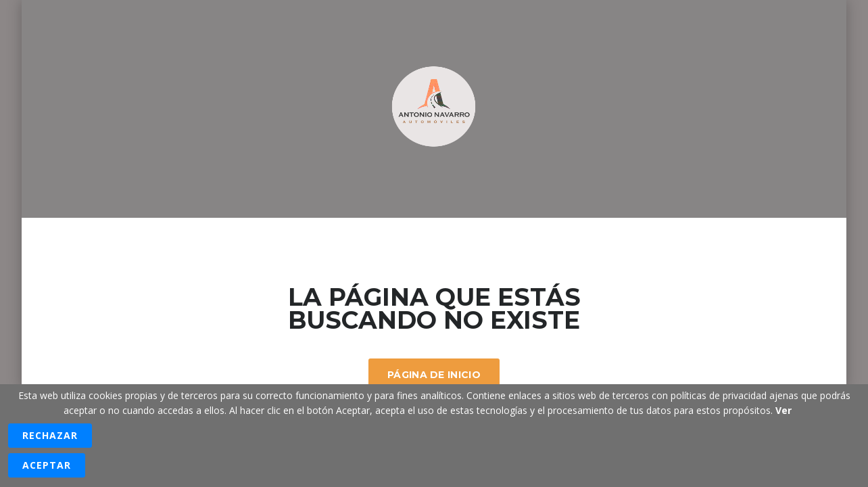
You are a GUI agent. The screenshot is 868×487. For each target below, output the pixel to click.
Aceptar (47, 465)
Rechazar (50, 435)
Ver (783, 410)
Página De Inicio (434, 375)
